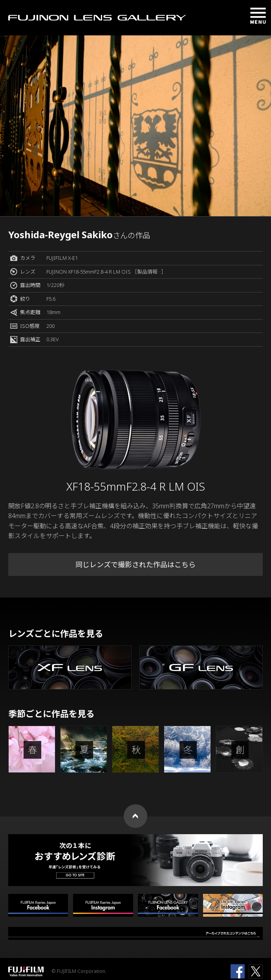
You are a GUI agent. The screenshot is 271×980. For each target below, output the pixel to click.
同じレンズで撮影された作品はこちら (135, 564)
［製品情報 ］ (149, 272)
